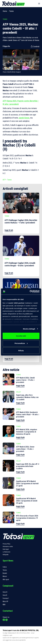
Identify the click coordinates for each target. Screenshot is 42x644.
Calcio (5, 567)
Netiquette (6, 555)
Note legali (6, 549)
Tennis (11, 11)
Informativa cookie (8, 547)
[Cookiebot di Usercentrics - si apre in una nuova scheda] (30, 291)
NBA (4, 605)
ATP (4, 180)
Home (5, 11)
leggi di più (9, 230)
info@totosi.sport (7, 635)
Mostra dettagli (29, 329)
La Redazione (6, 552)
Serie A (5, 592)
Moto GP (5, 601)
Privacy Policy (6, 544)
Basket (5, 573)
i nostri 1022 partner (16, 303)
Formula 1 (6, 598)
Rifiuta (21, 351)
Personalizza (21, 343)
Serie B (5, 595)
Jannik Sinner (24, 118)
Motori (5, 576)
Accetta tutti (21, 336)
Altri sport (6, 579)
